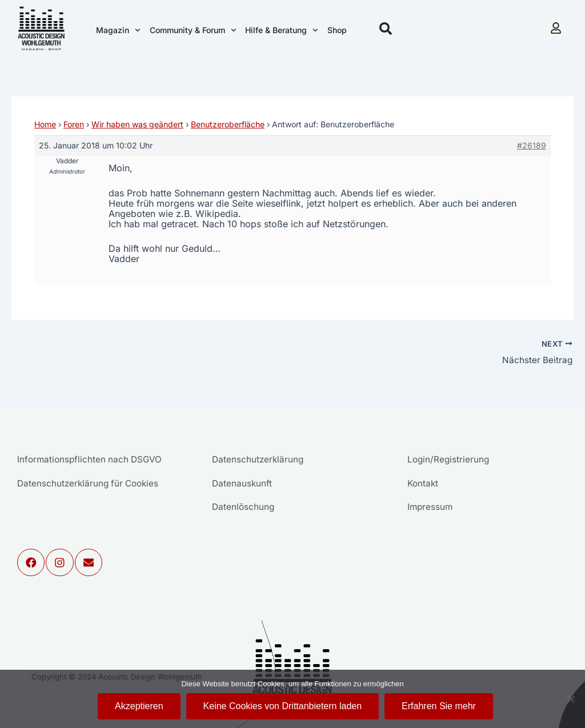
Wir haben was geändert (137, 124)
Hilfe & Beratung (282, 30)
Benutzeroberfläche (228, 124)
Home (45, 124)
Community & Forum (193, 30)
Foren (74, 124)
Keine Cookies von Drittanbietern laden (283, 706)
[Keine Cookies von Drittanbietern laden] (571, 699)
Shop (337, 30)
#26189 (532, 145)
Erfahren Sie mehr (439, 706)
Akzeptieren (139, 706)
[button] (386, 29)
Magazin (118, 30)
